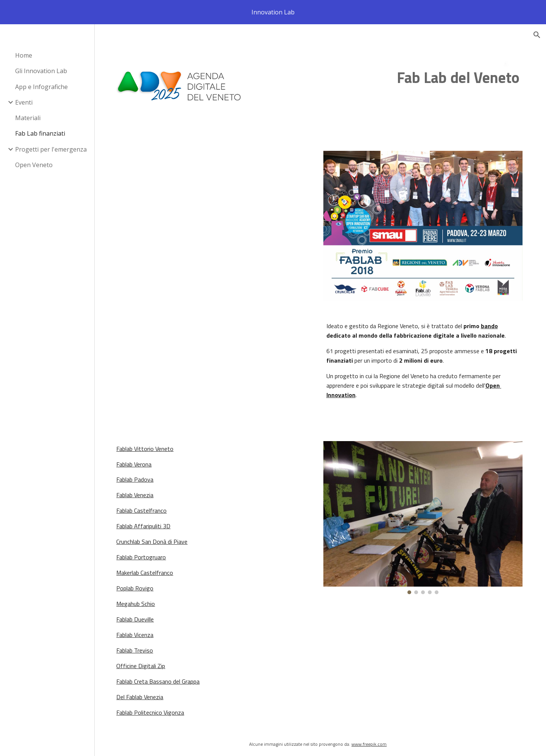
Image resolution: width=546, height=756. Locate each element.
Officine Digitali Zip (146, 663)
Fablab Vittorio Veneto (150, 446)
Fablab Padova (140, 476)
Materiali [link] (28, 118)
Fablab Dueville (140, 616)
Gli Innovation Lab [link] (41, 71)
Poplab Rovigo (140, 585)
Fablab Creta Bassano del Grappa (163, 678)
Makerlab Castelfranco (150, 570)
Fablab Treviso (140, 647)
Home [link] (24, 55)
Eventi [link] (24, 102)
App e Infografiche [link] (41, 87)
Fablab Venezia (140, 492)
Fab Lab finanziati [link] (40, 133)
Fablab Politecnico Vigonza (155, 709)
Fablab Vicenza (140, 632)
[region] (273, 12)
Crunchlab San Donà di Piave (157, 538)
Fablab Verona (139, 461)
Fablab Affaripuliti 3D (148, 523)
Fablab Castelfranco (146, 507)
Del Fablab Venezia (145, 694)
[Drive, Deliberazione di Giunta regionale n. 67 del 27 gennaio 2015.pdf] (217, 285)
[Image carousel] (424, 514)
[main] (389, 78)
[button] (537, 35)
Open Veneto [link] (34, 165)
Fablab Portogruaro (146, 554)
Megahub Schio (140, 601)
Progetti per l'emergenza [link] (51, 149)
